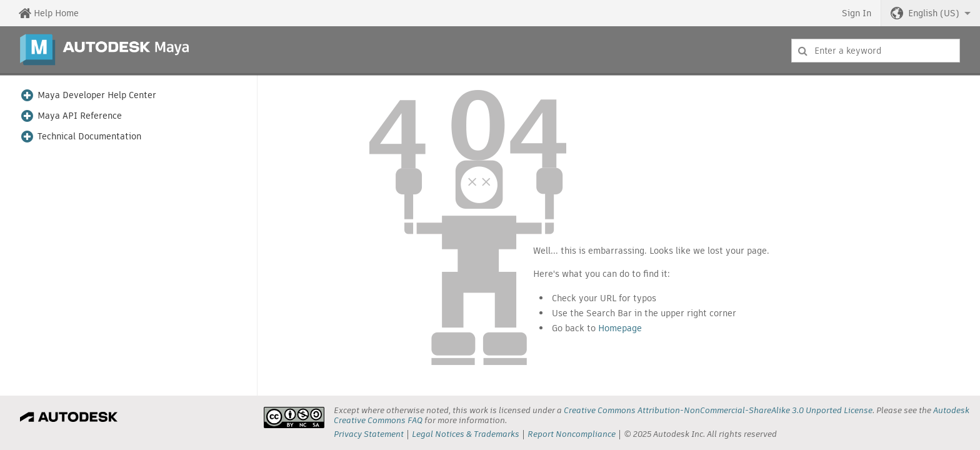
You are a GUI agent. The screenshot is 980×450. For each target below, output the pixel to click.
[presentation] (294, 417)
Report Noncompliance (572, 434)
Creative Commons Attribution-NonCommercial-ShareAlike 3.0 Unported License (718, 410)
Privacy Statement (369, 434)
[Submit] (803, 51)
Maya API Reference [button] (80, 116)
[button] (931, 13)
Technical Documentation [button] (89, 137)
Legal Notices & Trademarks (466, 434)
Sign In (857, 13)
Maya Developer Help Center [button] (97, 95)
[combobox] (876, 51)
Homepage (620, 328)
